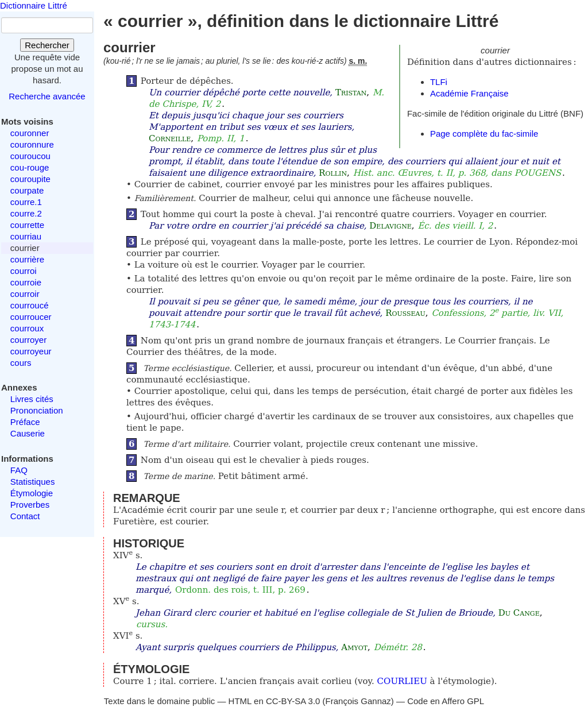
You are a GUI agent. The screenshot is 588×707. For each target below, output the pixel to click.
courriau (26, 236)
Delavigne (390, 226)
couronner (30, 133)
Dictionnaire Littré (34, 5)
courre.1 (26, 202)
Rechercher (47, 45)
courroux (27, 328)
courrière (27, 259)
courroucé (30, 305)
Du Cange (519, 613)
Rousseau (405, 313)
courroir (25, 294)
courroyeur (31, 351)
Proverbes (30, 505)
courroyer (28, 340)
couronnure (32, 144)
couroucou (30, 156)
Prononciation (37, 410)
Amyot (354, 647)
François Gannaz (358, 701)
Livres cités (32, 399)
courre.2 (26, 213)
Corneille (170, 138)
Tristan (351, 92)
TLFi (439, 82)
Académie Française (469, 93)
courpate (27, 190)
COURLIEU (402, 681)
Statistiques (33, 482)
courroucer (31, 317)
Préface (25, 422)
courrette (27, 225)
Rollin (333, 173)
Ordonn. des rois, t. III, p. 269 (240, 590)
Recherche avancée (47, 96)
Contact (25, 516)
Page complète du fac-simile (484, 134)
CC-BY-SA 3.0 (293, 701)
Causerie (28, 433)
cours (21, 363)
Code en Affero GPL (446, 701)
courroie (26, 282)
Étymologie (32, 493)
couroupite (30, 179)
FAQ (19, 470)
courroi (24, 271)
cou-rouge (30, 167)
